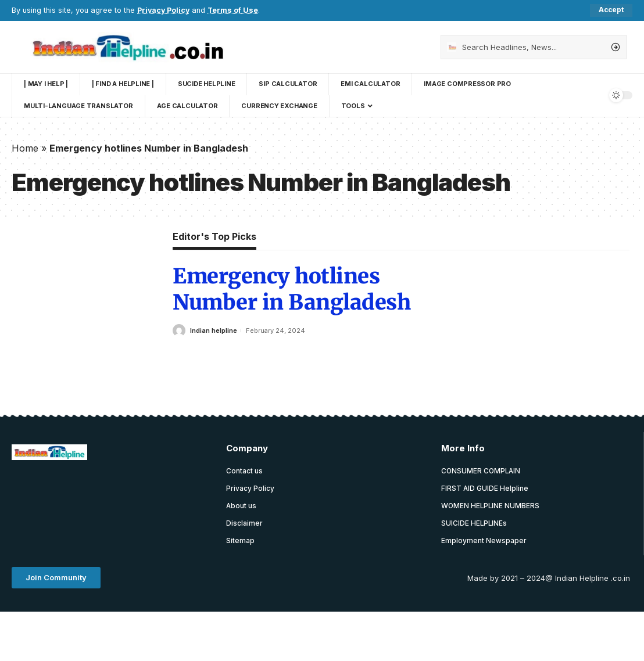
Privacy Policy (164, 10)
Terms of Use (235, 10)
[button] (56, 579)
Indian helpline (214, 330)
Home (25, 148)
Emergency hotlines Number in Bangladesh (291, 290)
